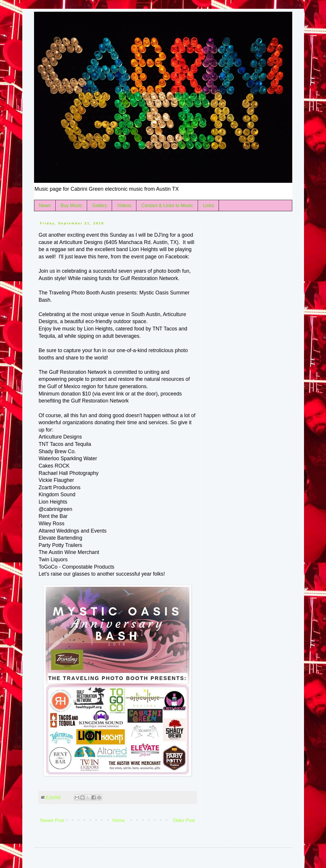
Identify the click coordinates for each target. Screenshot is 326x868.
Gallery (100, 206)
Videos (124, 206)
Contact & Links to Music (167, 206)
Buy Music (72, 206)
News (45, 206)
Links (208, 206)
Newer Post (52, 820)
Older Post (184, 820)
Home (119, 820)
